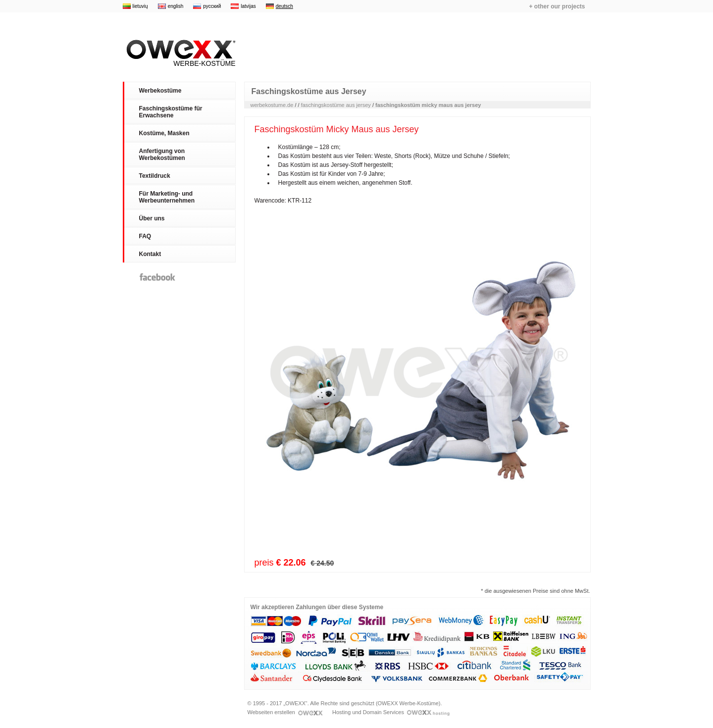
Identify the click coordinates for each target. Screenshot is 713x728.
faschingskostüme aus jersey (336, 105)
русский (212, 6)
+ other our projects (557, 6)
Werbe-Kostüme (179, 53)
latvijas (248, 6)
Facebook (157, 277)
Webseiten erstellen (285, 712)
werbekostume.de (272, 105)
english (176, 6)
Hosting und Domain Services (391, 712)
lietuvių (140, 6)
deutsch (284, 6)
